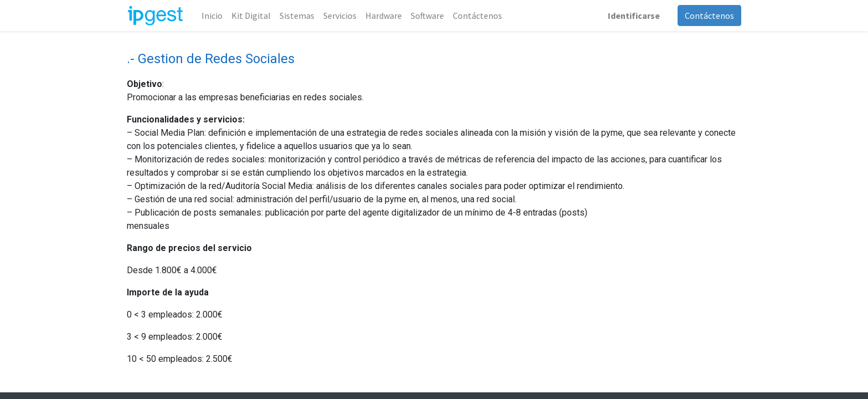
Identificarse (634, 16)
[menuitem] (212, 16)
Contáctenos (709, 16)
